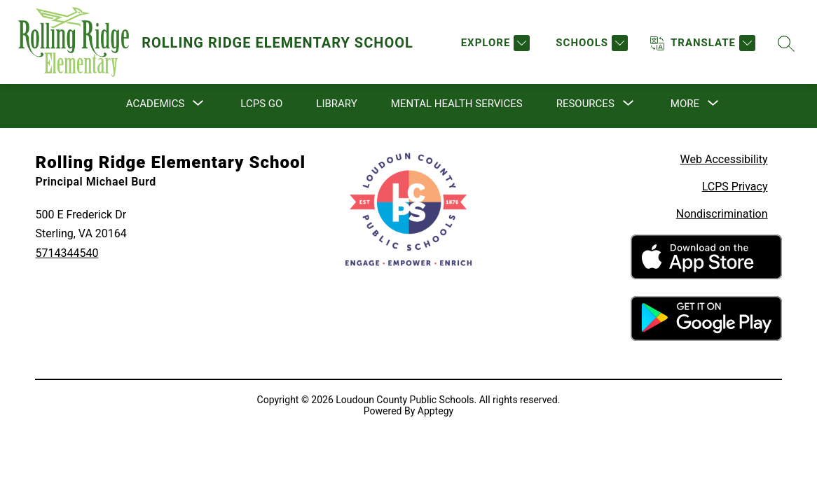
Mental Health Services (457, 104)
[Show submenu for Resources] (585, 104)
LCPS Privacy (735, 187)
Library (336, 104)
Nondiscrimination (722, 214)
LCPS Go (261, 104)
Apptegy (435, 411)
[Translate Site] (703, 43)
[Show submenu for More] (685, 104)
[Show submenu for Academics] (155, 104)
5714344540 (67, 253)
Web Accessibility (724, 159)
